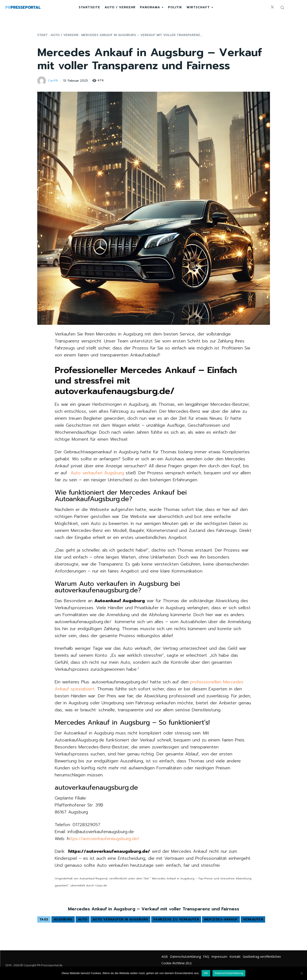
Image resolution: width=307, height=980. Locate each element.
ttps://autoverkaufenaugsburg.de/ (104, 839)
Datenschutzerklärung (229, 973)
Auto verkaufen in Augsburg (120, 919)
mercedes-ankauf (221, 919)
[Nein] (302, 973)
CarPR (53, 81)
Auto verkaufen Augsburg (97, 473)
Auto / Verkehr (64, 35)
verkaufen (253, 919)
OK (206, 973)
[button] (282, 7)
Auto (83, 919)
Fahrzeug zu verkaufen (176, 919)
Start (42, 35)
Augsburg (63, 919)
